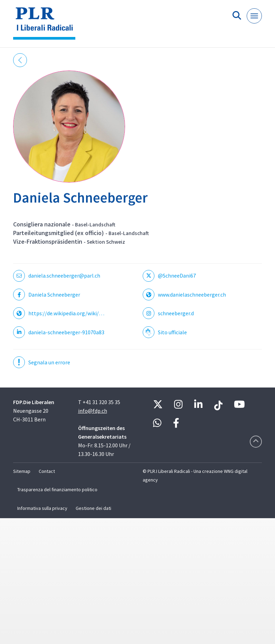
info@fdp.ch (93, 411)
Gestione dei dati (93, 508)
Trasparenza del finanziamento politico (57, 489)
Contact (47, 471)
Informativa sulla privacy (42, 508)
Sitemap (22, 471)
